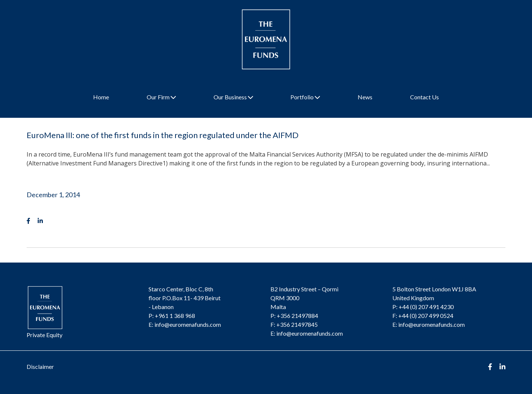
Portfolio (305, 97)
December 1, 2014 (53, 195)
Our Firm (161, 97)
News (365, 97)
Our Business (233, 97)
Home (101, 97)
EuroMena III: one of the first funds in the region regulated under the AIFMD (163, 135)
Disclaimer (40, 366)
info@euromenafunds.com (188, 324)
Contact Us (424, 97)
